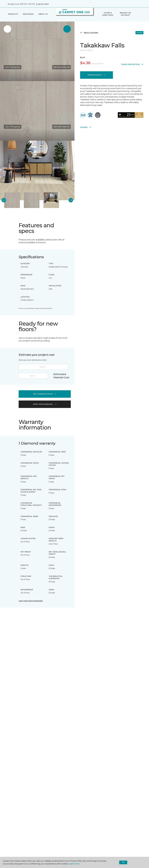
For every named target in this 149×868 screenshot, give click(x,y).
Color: (13, 67)
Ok (123, 862)
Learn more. (74, 864)
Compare (86, 127)
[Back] (4, 200)
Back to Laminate (89, 33)
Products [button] (13, 14)
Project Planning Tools (132, 64)
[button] (136, 14)
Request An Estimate (125, 14)
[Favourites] (139, 14)
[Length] (43, 367)
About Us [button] (43, 14)
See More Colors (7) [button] (61, 67)
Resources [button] (28, 14)
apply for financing (45, 404)
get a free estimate (45, 394)
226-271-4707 (43, 4)
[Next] (71, 200)
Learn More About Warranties (31, 601)
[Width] (33, 376)
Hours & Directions (108, 14)
